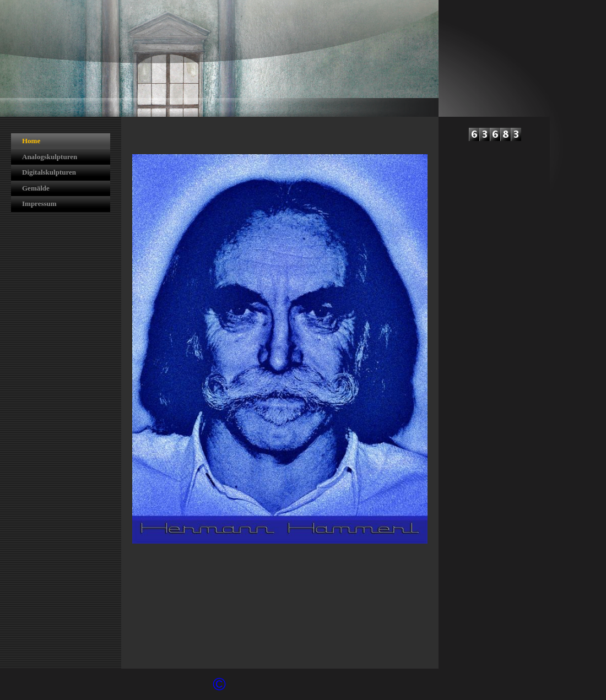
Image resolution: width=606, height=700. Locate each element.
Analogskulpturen (50, 157)
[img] (219, 58)
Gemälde (36, 188)
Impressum (39, 204)
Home (31, 141)
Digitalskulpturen (49, 172)
